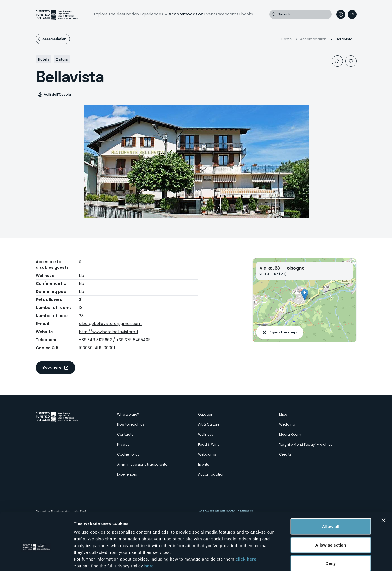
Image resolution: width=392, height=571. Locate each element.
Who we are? (128, 414)
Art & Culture (209, 424)
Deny (331, 534)
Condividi (337, 61)
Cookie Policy (128, 454)
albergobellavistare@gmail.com (110, 324)
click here (246, 530)
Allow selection (331, 516)
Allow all (331, 497)
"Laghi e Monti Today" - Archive (306, 445)
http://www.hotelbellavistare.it (109, 332)
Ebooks (246, 14)
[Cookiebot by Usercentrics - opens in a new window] (36, 560)
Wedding (287, 424)
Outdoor (205, 414)
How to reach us (131, 424)
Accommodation (186, 14)
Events (211, 14)
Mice (283, 414)
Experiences (152, 14)
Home (286, 39)
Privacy (123, 445)
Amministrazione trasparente (142, 464)
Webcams (228, 14)
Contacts (125, 434)
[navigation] (352, 14)
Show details (295, 560)
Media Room (290, 434)
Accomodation (57, 39)
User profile (341, 14)
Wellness (206, 434)
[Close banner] (383, 491)
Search (274, 14)
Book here (52, 367)
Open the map (283, 332)
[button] (305, 295)
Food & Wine (209, 445)
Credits (285, 454)
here (149, 537)
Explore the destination (117, 14)
